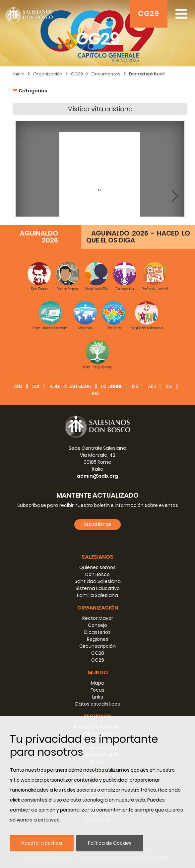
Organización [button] (98, 608)
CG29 (149, 13)
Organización (48, 74)
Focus (97, 690)
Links (98, 697)
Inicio (19, 74)
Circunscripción (97, 646)
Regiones (98, 639)
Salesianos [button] (97, 557)
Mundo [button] (98, 673)
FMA (94, 393)
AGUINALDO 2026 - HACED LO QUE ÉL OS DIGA (138, 237)
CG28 (98, 653)
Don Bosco (97, 574)
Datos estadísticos (98, 704)
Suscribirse (98, 524)
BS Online (112, 386)
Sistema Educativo (98, 588)
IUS (169, 386)
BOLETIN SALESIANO (71, 386)
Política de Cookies (110, 843)
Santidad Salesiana (98, 581)
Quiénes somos (97, 567)
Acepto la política (42, 843)
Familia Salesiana (97, 595)
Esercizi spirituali (147, 74)
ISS (135, 386)
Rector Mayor (98, 618)
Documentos (106, 74)
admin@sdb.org (97, 476)
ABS (152, 386)
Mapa (98, 683)
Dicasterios (97, 632)
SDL (36, 386)
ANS (18, 386)
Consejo (97, 625)
